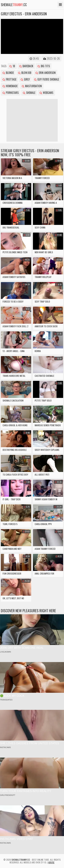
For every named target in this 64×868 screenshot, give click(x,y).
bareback (26, 66)
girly (25, 79)
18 (12, 66)
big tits (44, 66)
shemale (29, 93)
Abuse (51, 862)
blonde (8, 73)
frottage (9, 79)
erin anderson (46, 73)
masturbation (32, 86)
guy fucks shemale (47, 79)
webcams (46, 93)
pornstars (11, 93)
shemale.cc (14, 5)
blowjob (25, 73)
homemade (10, 86)
